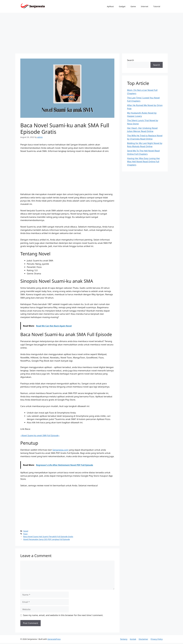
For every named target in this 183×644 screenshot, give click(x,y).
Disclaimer (143, 639)
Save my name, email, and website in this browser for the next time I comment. (63, 615)
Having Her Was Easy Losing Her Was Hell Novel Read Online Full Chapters (143, 162)
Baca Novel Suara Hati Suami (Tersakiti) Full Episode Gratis (48, 536)
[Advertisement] (91, 32)
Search (131, 60)
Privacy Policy (157, 639)
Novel (26, 531)
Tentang (124, 639)
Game (133, 6)
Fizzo (25, 534)
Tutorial (157, 6)
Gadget (122, 6)
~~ (40, 435)
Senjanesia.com (60, 450)
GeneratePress (54, 639)
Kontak (133, 639)
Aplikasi (110, 6)
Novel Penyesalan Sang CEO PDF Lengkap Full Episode (47, 539)
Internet (145, 6)
